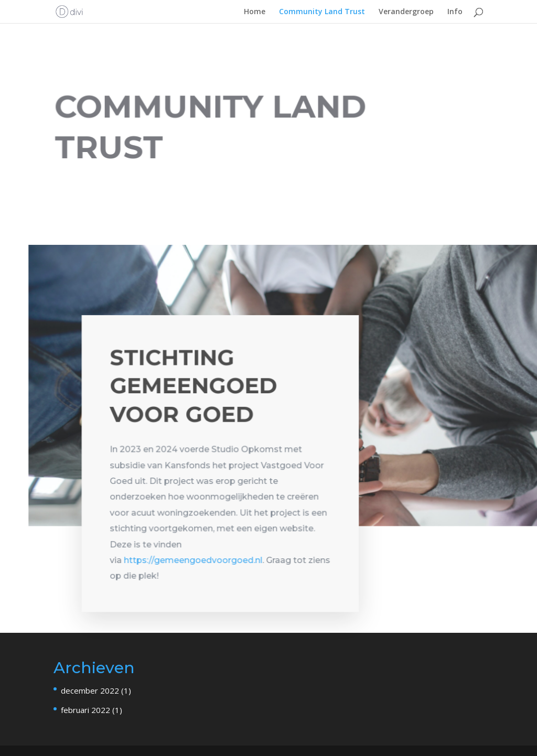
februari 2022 (85, 710)
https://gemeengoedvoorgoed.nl (193, 562)
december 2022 (90, 690)
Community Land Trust (322, 12)
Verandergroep (406, 12)
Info (455, 12)
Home (255, 12)
